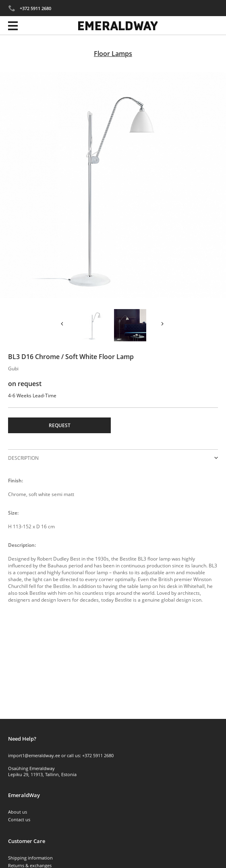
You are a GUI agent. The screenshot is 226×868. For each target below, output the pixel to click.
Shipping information (30, 858)
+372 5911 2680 (35, 8)
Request (60, 425)
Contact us (19, 819)
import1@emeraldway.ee (34, 755)
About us (18, 812)
